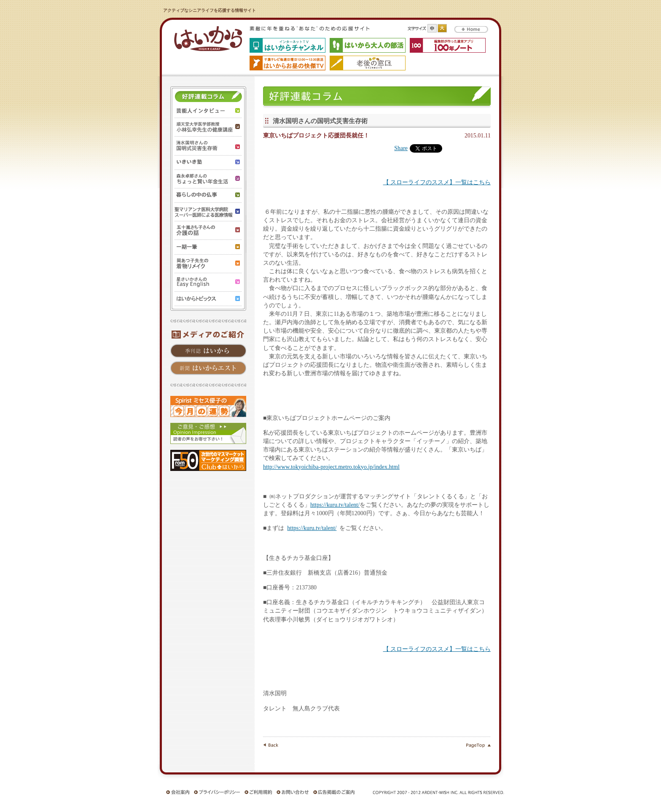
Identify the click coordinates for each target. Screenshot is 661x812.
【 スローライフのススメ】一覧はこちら (437, 182)
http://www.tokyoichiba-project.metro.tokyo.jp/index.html (331, 467)
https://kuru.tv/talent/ (335, 505)
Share (401, 148)
